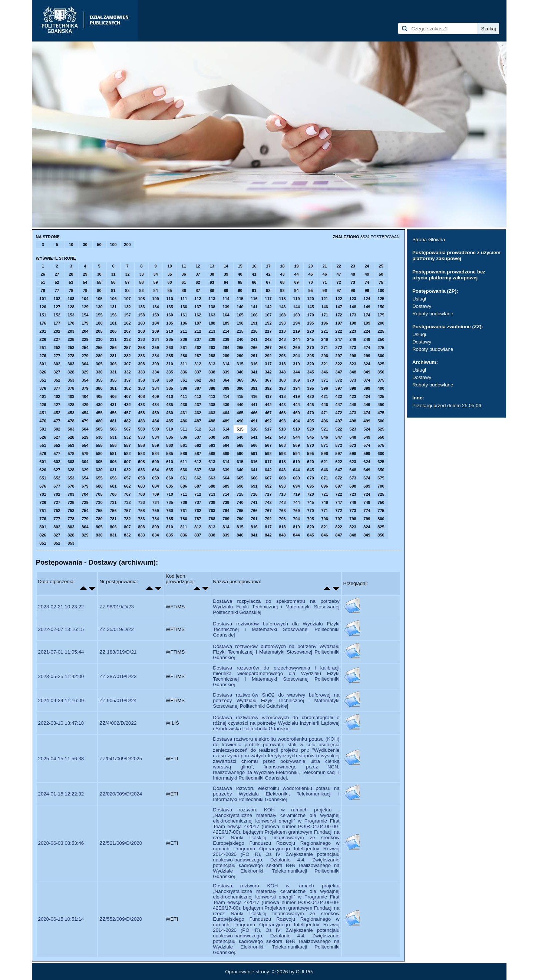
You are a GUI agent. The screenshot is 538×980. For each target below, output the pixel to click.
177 (57, 323)
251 (43, 348)
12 (198, 266)
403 (71, 396)
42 (268, 274)
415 (240, 396)
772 (339, 511)
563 (212, 445)
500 (381, 421)
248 (353, 339)
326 (43, 372)
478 (71, 421)
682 (127, 486)
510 (169, 429)
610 (169, 462)
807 (127, 527)
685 (169, 486)
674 (367, 478)
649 (367, 470)
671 (324, 478)
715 (240, 494)
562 (198, 445)
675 (381, 478)
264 (226, 348)
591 (254, 454)
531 (113, 437)
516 (254, 429)
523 (353, 429)
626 (43, 470)
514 (226, 429)
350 (381, 372)
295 (310, 356)
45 (310, 274)
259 (155, 348)
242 (268, 339)
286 (184, 356)
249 (367, 339)
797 (339, 519)
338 (212, 372)
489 (226, 421)
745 (310, 502)
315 (240, 364)
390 (240, 388)
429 (85, 405)
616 (254, 462)
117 (268, 299)
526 (43, 437)
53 (71, 282)
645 (310, 470)
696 (324, 486)
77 (57, 290)
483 (141, 421)
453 (71, 413)
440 (240, 405)
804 (85, 527)
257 (127, 348)
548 (353, 437)
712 (198, 494)
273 (353, 348)
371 (324, 380)
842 (268, 535)
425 (381, 396)
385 (169, 388)
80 (99, 290)
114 (226, 299)
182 (127, 323)
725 (381, 494)
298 (353, 356)
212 (198, 331)
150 (381, 307)
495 (310, 421)
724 (367, 494)
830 (99, 535)
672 (339, 478)
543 (282, 437)
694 (296, 486)
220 (310, 331)
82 (127, 290)
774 (367, 511)
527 (57, 437)
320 (310, 364)
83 (141, 290)
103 (71, 299)
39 (226, 274)
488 (212, 421)
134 (155, 307)
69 (296, 282)
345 (310, 372)
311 (184, 364)
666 (254, 478)
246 (324, 339)
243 (282, 339)
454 (85, 413)
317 (268, 364)
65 (240, 282)
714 (226, 494)
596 (324, 454)
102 (57, 299)
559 (155, 445)
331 (113, 372)
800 (381, 519)
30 (85, 245)
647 (339, 470)
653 (71, 478)
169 (296, 315)
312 (198, 364)
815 (240, 527)
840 (240, 535)
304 (85, 364)
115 (240, 299)
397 (339, 388)
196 (324, 323)
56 (113, 282)
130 (99, 307)
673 (353, 478)
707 (127, 494)
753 (71, 511)
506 (113, 429)
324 (367, 364)
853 (71, 543)
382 (127, 388)
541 (254, 437)
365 (240, 380)
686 (184, 486)
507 (127, 429)
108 (141, 299)
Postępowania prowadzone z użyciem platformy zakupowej (456, 255)
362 (198, 380)
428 (71, 405)
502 (57, 429)
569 (296, 445)
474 (367, 413)
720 (310, 494)
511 (184, 429)
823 (353, 527)
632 (127, 470)
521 (324, 429)
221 (324, 331)
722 (339, 494)
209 (155, 331)
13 (212, 266)
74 (367, 282)
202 (57, 331)
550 (381, 437)
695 (310, 486)
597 (339, 454)
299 (367, 356)
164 (226, 315)
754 (85, 511)
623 (353, 462)
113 (212, 299)
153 (71, 315)
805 (99, 527)
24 (367, 266)
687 (198, 486)
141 (254, 307)
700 (381, 486)
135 (169, 307)
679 (85, 486)
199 (367, 323)
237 (198, 339)
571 (324, 445)
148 (353, 307)
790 (240, 519)
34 (155, 274)
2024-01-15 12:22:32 (61, 794)
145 (310, 307)
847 (339, 535)
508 (141, 429)
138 (212, 307)
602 (57, 462)
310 (169, 364)
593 (282, 454)
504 (85, 429)
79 (85, 290)
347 (339, 372)
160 (169, 315)
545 (310, 437)
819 (296, 527)
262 (198, 348)
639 (226, 470)
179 (85, 323)
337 (198, 372)
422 (339, 396)
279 (85, 356)
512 (198, 429)
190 (240, 323)
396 (324, 388)
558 (141, 445)
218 (282, 331)
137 (198, 307)
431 (113, 405)
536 (184, 437)
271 (324, 348)
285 (169, 356)
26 (43, 274)
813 (212, 527)
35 (169, 274)
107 (127, 299)
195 (310, 323)
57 (127, 282)
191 (254, 323)
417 (268, 396)
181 (113, 323)
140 (240, 307)
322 (339, 364)
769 (296, 511)
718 (282, 494)
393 (282, 388)
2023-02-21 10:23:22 (61, 607)
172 (339, 315)
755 (99, 511)
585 (169, 454)
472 (339, 413)
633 (141, 470)
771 (324, 511)
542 (268, 437)
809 (155, 527)
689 (226, 486)
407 (127, 396)
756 (113, 511)
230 (99, 339)
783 (141, 519)
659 (155, 478)
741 (254, 502)
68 (282, 282)
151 (43, 315)
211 (184, 331)
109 (155, 299)
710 (169, 494)
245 (310, 339)
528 (71, 437)
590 (240, 454)
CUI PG (304, 972)
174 (367, 315)
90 (240, 290)
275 (381, 348)
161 (184, 315)
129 (85, 307)
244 (296, 339)
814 (226, 527)
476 (43, 421)
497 (339, 421)
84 (155, 290)
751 (43, 511)
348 (353, 372)
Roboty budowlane (433, 314)
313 (212, 364)
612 (198, 462)
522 (339, 429)
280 (99, 356)
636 (184, 470)
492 (268, 421)
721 (324, 494)
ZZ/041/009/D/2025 (121, 759)
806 (113, 527)
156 (113, 315)
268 (282, 348)
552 (57, 445)
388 (212, 388)
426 (43, 405)
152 (57, 315)
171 (324, 315)
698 (353, 486)
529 (85, 437)
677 (57, 486)
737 (198, 502)
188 (212, 323)
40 (240, 274)
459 (155, 413)
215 (240, 331)
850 (381, 535)
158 (141, 315)
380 (99, 388)
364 (226, 380)
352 (57, 380)
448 (353, 405)
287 (198, 356)
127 (57, 307)
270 (310, 348)
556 (113, 445)
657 (127, 478)
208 (141, 331)
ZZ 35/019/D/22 (117, 629)
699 (367, 486)
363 (212, 380)
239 (226, 339)
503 (71, 429)
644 (296, 470)
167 (268, 315)
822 (339, 527)
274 (367, 348)
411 (184, 396)
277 (57, 356)
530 (99, 437)
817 (268, 527)
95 (310, 290)
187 (198, 323)
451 (43, 413)
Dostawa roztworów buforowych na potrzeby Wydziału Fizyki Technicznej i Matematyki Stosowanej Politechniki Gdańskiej (276, 652)
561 (184, 445)
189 (226, 323)
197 (339, 323)
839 (226, 535)
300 (381, 356)
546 (324, 437)
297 (339, 356)
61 (184, 282)
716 (254, 494)
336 (184, 372)
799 (367, 519)
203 (71, 331)
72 (339, 282)
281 (113, 356)
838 (212, 535)
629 (85, 470)
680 (99, 486)
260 (169, 348)
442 (268, 405)
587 (198, 454)
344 (296, 372)
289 (226, 356)
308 (141, 364)
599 (367, 454)
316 (254, 364)
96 (324, 290)
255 (99, 348)
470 (310, 413)
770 (310, 511)
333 (141, 372)
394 (296, 388)
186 (184, 323)
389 (226, 388)
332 (127, 372)
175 (381, 315)
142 (268, 307)
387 (198, 388)
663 (212, 478)
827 (57, 535)
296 (324, 356)
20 (310, 266)
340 (240, 372)
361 (184, 380)
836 (184, 535)
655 (99, 478)
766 (254, 511)
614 (226, 462)
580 (99, 454)
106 (113, 299)
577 (57, 454)
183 (141, 323)
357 (127, 380)
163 (212, 315)
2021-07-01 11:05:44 (61, 652)
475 (381, 413)
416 (254, 396)
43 (282, 274)
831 (113, 535)
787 (198, 519)
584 (155, 454)
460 (169, 413)
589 (226, 454)
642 (268, 470)
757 (127, 511)
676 (43, 486)
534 (155, 437)
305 (99, 364)
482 (127, 421)
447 (339, 405)
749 (367, 502)
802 (57, 527)
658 (141, 478)
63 (212, 282)
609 (155, 462)
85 (169, 290)
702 (57, 494)
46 (324, 274)
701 (43, 494)
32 (127, 274)
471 (324, 413)
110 (169, 299)
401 (43, 396)
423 (353, 396)
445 (310, 405)
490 (240, 421)
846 (324, 535)
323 (353, 364)
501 (43, 429)
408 (141, 396)
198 (353, 323)
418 (282, 396)
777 (57, 519)
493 (282, 421)
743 (282, 502)
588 (212, 454)
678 (71, 486)
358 (141, 380)
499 (367, 421)
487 (198, 421)
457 (127, 413)
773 (353, 511)
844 (296, 535)
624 (367, 462)
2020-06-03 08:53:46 (61, 843)
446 (324, 405)
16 (254, 266)
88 (212, 290)
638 (212, 470)
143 (282, 307)
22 (339, 266)
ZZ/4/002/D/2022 (118, 723)
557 (127, 445)
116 (254, 299)
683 (141, 486)
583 (141, 454)
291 (254, 356)
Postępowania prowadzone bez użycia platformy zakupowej (449, 275)
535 (169, 437)
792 (268, 519)
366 (254, 380)
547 (339, 437)
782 (127, 519)
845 (310, 535)
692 (268, 486)
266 (254, 348)
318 (282, 364)
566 (254, 445)
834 (155, 535)
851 (43, 543)
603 (71, 462)
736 (184, 502)
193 (282, 323)
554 (85, 445)
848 (353, 535)
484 (155, 421)
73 (353, 282)
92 (268, 290)
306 (113, 364)
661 (184, 478)
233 (141, 339)
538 (212, 437)
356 (113, 380)
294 (296, 356)
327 (57, 372)
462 (198, 413)
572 (339, 445)
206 (113, 331)
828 (71, 535)
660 (169, 478)
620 (310, 462)
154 (85, 315)
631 (113, 470)
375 (381, 380)
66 (254, 282)
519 (296, 429)
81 (113, 290)
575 (381, 445)
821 (324, 527)
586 (184, 454)
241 (254, 339)
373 (353, 380)
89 (226, 290)
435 (169, 405)
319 (296, 364)
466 (254, 413)
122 (339, 299)
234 (155, 339)
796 (324, 519)
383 (141, 388)
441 (254, 405)
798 (353, 519)
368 (282, 380)
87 (198, 290)
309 (155, 364)
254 (85, 348)
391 (254, 388)
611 (184, 462)
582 (127, 454)
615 (240, 462)
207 (127, 331)
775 (381, 511)
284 (155, 356)
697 (339, 486)
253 (71, 348)
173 (353, 315)
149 (367, 307)
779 (85, 519)
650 (381, 470)
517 (268, 429)
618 (282, 462)
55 (99, 282)
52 (57, 282)
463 (212, 413)
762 (198, 511)
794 (296, 519)
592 (268, 454)
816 (254, 527)
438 (212, 405)
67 (268, 282)
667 (268, 478)
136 (184, 307)
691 (254, 486)
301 (43, 364)
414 (226, 396)
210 (169, 331)
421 (324, 396)
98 (353, 290)
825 (381, 527)
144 (296, 307)
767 (268, 511)
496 (324, 421)
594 (296, 454)
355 (99, 380)
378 (71, 388)
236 (184, 339)
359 (155, 380)
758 (141, 511)
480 (99, 421)
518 (282, 429)
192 (268, 323)
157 (127, 315)
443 (282, 405)
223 (353, 331)
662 (198, 478)
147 (339, 307)
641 (254, 470)
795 (310, 519)
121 (324, 299)
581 (113, 454)
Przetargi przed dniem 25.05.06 (447, 406)
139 (226, 307)
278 (71, 356)
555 (99, 445)
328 (71, 372)
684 (155, 486)
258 (141, 348)
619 (296, 462)
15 (240, 266)
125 (381, 299)
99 (367, 290)
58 (141, 282)
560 (169, 445)
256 (113, 348)
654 (85, 478)
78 (71, 290)
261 (184, 348)
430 (99, 405)
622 (339, 462)
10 (71, 245)
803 (71, 527)
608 (141, 462)
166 (254, 315)
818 (282, 527)
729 (85, 502)
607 (127, 462)
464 (226, 413)
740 (240, 502)
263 (212, 348)
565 (240, 445)
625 (381, 462)
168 (282, 315)
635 (169, 470)
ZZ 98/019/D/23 (117, 607)
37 (198, 274)
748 (353, 502)
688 (212, 486)
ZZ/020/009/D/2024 (121, 794)
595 (310, 454)
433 (141, 405)
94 (296, 290)
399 (367, 388)
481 (113, 421)
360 (169, 380)
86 (184, 290)
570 (310, 445)
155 (99, 315)
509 (155, 429)
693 (282, 486)
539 (226, 437)
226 (43, 339)
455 (99, 413)
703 (71, 494)
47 (339, 274)
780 (99, 519)
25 (381, 266)
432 (127, 405)
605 (99, 462)
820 (310, 527)
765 (240, 511)
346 (324, 372)
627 (57, 470)
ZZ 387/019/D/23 (118, 676)
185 (169, 323)
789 (226, 519)
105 (99, 299)
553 (71, 445)
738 (212, 502)
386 (184, 388)
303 (71, 364)
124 (367, 299)
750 (381, 502)
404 (85, 396)
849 (367, 535)
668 (282, 478)
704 (85, 494)
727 (57, 502)
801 (43, 527)
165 (240, 315)
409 (155, 396)
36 (184, 274)
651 (43, 478)
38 (212, 274)
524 (367, 429)
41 (254, 274)
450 (381, 405)
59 (155, 282)
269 (296, 348)
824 (367, 527)
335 (169, 372)
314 (226, 364)
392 (268, 388)
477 (57, 421)
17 (268, 266)
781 (113, 519)
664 (226, 478)
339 (226, 372)
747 (339, 502)
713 (212, 494)
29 (85, 274)
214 (226, 331)
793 (282, 519)
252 (57, 348)
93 (282, 290)
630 (99, 470)
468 (282, 413)
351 (43, 380)
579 (85, 454)
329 (85, 372)
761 (184, 511)
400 (381, 388)
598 (353, 454)
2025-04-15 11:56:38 (61, 759)
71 (324, 282)
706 (113, 494)
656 (113, 478)
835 (169, 535)
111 (184, 299)
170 (310, 315)
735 (169, 502)
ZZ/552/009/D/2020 (121, 919)
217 (268, 331)
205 (99, 331)
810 (169, 527)
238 (212, 339)
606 (113, 462)
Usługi (419, 299)
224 (367, 331)
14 (226, 266)
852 (57, 543)
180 (99, 323)
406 (113, 396)
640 (240, 470)
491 (254, 421)
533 (141, 437)
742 (268, 502)
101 (43, 299)
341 (254, 372)
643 (282, 470)
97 (339, 290)
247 (339, 339)
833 (141, 535)
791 (254, 519)
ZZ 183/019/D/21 (118, 652)
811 (184, 527)
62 (198, 282)
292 (268, 356)
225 (381, 331)
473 (353, 413)
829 (85, 535)
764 (226, 511)
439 (226, 405)
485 (169, 421)
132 (127, 307)
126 (43, 307)
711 (184, 494)
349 (367, 372)
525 (381, 429)
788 (212, 519)
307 (127, 364)
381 (113, 388)
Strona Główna (429, 240)
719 (296, 494)
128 (71, 307)
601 (43, 462)
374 (367, 380)
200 (127, 245)
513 (212, 429)
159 (155, 315)
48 (353, 274)
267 (268, 348)
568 (282, 445)
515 (240, 429)
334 (155, 372)
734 (155, 502)
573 (353, 445)
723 (353, 494)
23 (353, 266)
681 (113, 486)
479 (85, 421)
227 (57, 339)
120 (310, 299)
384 (155, 388)
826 (43, 535)
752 (57, 511)
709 (155, 494)
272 (339, 348)
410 (169, 396)
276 (43, 356)
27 (57, 274)
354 (85, 380)
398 (353, 388)
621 (324, 462)
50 (99, 245)
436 (184, 405)
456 (113, 413)
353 (71, 380)
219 (296, 331)
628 (71, 470)
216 (254, 331)
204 (85, 331)
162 (198, 315)
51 (43, 282)
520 (310, 429)
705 (99, 494)
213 (212, 331)
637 (198, 470)
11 (184, 266)
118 (282, 299)
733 (141, 502)
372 (339, 380)
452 (57, 413)
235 (169, 339)
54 (85, 282)
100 (113, 245)
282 (127, 356)
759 (155, 511)
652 (57, 478)
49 (367, 274)
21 (324, 266)
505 (99, 429)
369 (296, 380)
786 (184, 519)
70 (310, 282)
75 (381, 282)
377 (57, 388)
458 (141, 413)
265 (240, 348)
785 (169, 519)
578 (71, 454)
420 (310, 396)
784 (155, 519)
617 (268, 462)
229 (85, 339)
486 (184, 421)
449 (367, 405)
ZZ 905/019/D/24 (118, 700)
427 (57, 405)
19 (296, 266)
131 (113, 307)
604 (85, 462)
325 (381, 364)
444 (296, 405)
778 (71, 519)
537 (198, 437)
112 (198, 299)
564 (226, 445)
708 (141, 494)
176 (43, 323)
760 (169, 511)
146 (324, 307)
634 (155, 470)
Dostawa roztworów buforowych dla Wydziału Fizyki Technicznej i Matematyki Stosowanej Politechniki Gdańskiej (276, 629)
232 (127, 339)
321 (324, 364)
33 (141, 274)
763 (212, 511)
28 (71, 274)
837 (198, 535)
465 (240, 413)
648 (353, 470)
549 (367, 437)
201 (43, 331)
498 (353, 421)
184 (155, 323)
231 (113, 339)
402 (57, 396)
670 (310, 478)
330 (99, 372)
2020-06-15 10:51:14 (61, 919)
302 (57, 364)
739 (226, 502)
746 (324, 502)
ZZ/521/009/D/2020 (121, 843)
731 (113, 502)
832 (127, 535)
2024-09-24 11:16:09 (61, 700)
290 (240, 356)
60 (169, 282)
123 (353, 299)
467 (268, 413)
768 (282, 511)
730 (99, 502)
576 (43, 454)
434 (155, 405)
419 (296, 396)
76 (43, 290)
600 (381, 454)
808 (141, 527)
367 (268, 380)
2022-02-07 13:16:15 (61, 629)
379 (85, 388)
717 (268, 494)
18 (282, 266)
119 (296, 299)
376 (43, 388)
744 (296, 502)
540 (240, 437)
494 (296, 421)
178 (71, 323)
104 (85, 299)
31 (113, 274)
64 (226, 282)
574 (367, 445)
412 (198, 396)
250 (381, 339)
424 (367, 396)
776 (43, 519)
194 (296, 323)
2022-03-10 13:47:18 (61, 723)
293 (282, 356)
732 (127, 502)
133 (141, 307)
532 (127, 437)
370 (310, 380)
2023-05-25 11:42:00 (61, 676)
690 (240, 486)
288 (212, 356)
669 (296, 478)
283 (141, 356)
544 (296, 437)
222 (339, 331)
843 (282, 535)
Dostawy (422, 306)
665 (240, 478)
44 (296, 274)
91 (254, 290)
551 (43, 445)
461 (184, 413)
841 (254, 535)
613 (212, 462)
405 (99, 396)
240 (240, 339)
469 (296, 413)
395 (310, 388)
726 (43, 502)
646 (324, 470)
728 (71, 502)
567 (268, 445)
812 (198, 527)
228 (71, 339)
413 (212, 396)
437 (198, 405)
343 (282, 372)
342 (268, 372)
